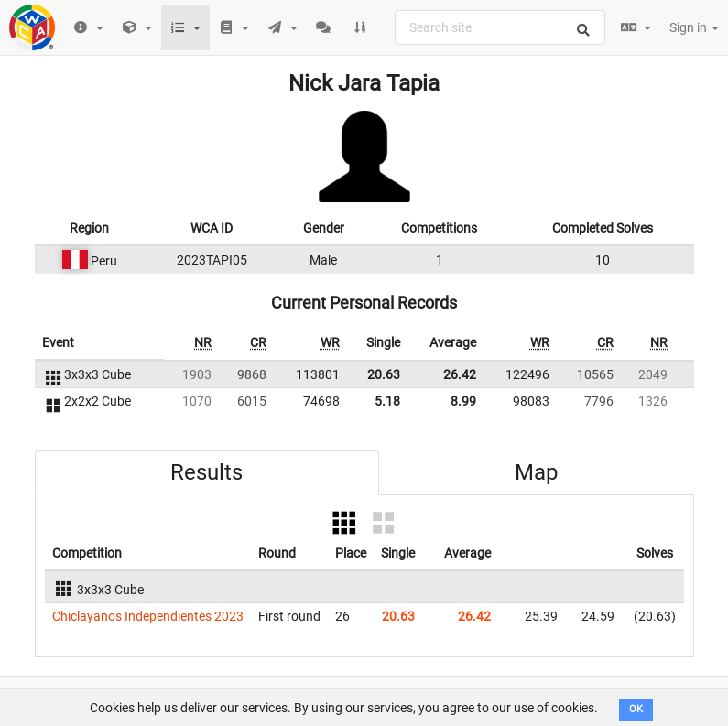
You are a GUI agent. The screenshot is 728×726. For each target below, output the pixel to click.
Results (206, 472)
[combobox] (500, 27)
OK (636, 709)
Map (536, 472)
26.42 (460, 374)
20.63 (384, 374)
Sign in (694, 27)
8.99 (463, 401)
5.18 (387, 401)
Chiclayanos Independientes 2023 (148, 616)
